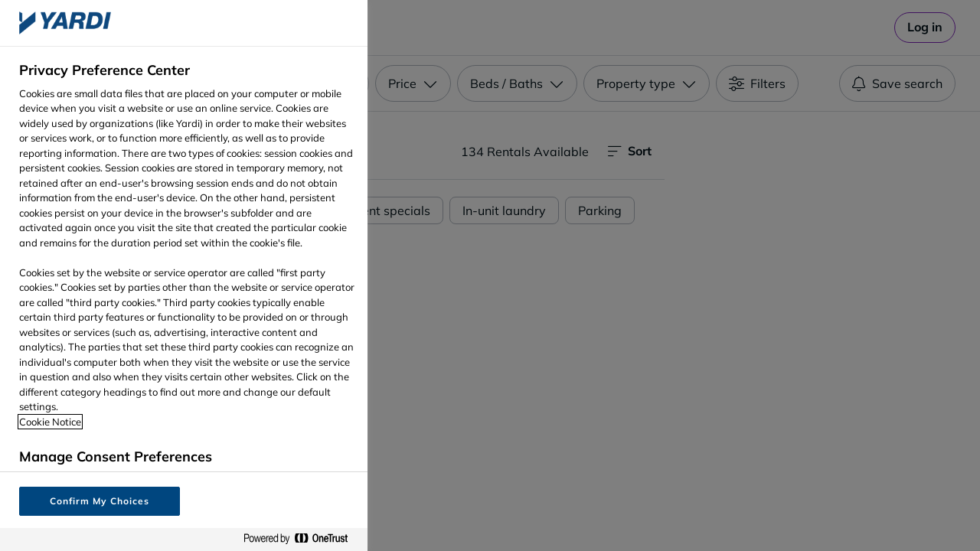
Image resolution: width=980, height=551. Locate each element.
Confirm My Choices (99, 501)
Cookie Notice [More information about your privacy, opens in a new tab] (50, 422)
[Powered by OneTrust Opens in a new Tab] (302, 539)
